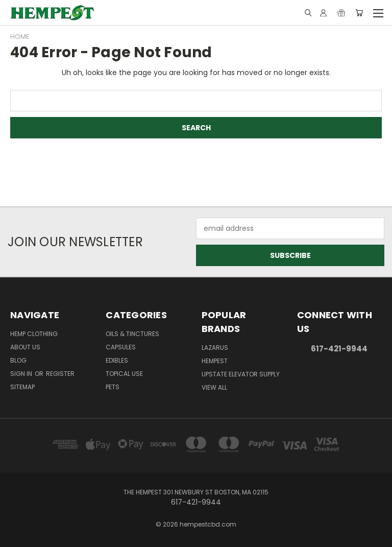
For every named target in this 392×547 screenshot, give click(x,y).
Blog (18, 360)
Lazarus (215, 348)
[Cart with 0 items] (359, 13)
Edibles (117, 360)
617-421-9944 (339, 349)
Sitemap (22, 387)
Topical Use (124, 374)
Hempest (215, 361)
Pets (113, 387)
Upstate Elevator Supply (241, 374)
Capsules (121, 347)
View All (214, 387)
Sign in (22, 374)
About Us (25, 347)
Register (60, 374)
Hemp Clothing (34, 334)
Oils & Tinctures (132, 334)
